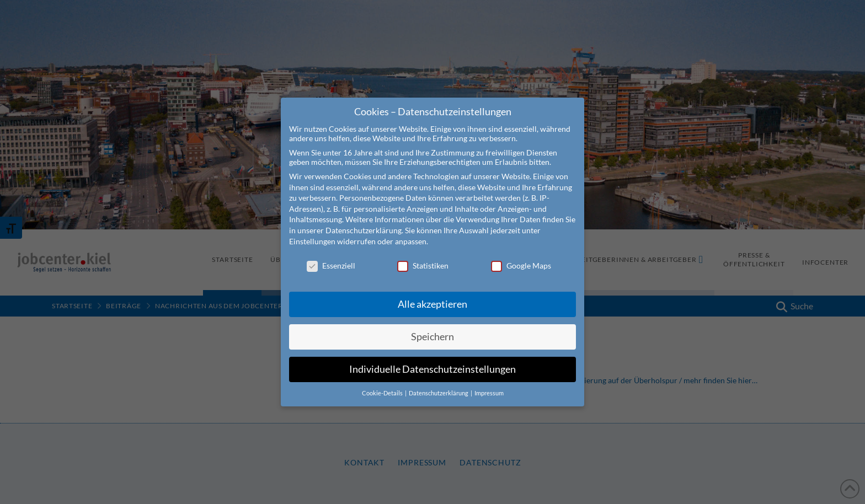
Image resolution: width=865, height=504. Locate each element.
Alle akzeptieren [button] (432, 298)
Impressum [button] (489, 387)
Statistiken (423, 259)
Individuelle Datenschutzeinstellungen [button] (432, 363)
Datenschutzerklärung (364, 224)
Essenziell (331, 259)
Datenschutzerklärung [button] (439, 387)
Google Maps (521, 259)
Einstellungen (312, 235)
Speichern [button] (432, 331)
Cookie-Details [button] (383, 387)
